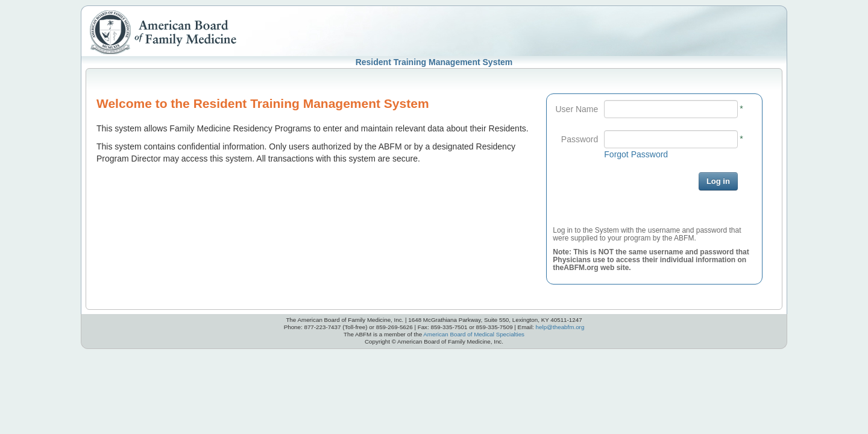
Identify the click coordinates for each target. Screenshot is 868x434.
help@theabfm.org (560, 327)
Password (580, 139)
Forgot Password (636, 154)
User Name (577, 109)
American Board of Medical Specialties (474, 334)
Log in (718, 181)
